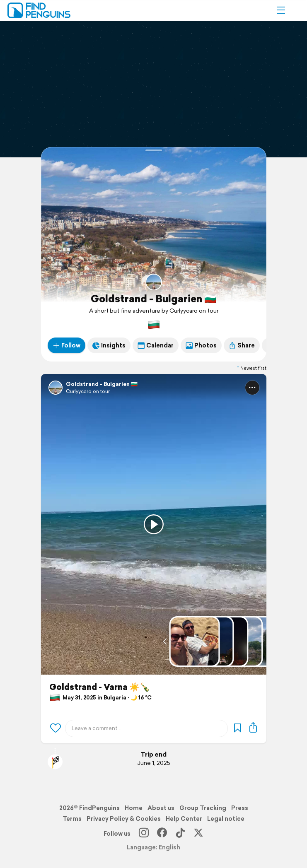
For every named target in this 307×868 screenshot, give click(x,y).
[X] (198, 834)
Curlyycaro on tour (88, 391)
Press (240, 808)
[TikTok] (180, 834)
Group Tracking (203, 808)
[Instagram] (144, 834)
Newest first (251, 368)
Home (134, 808)
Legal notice (226, 819)
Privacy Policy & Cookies (124, 819)
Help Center (184, 819)
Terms (72, 819)
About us (161, 808)
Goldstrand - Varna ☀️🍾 (100, 687)
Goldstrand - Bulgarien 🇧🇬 (154, 299)
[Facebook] (162, 834)
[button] (281, 10)
